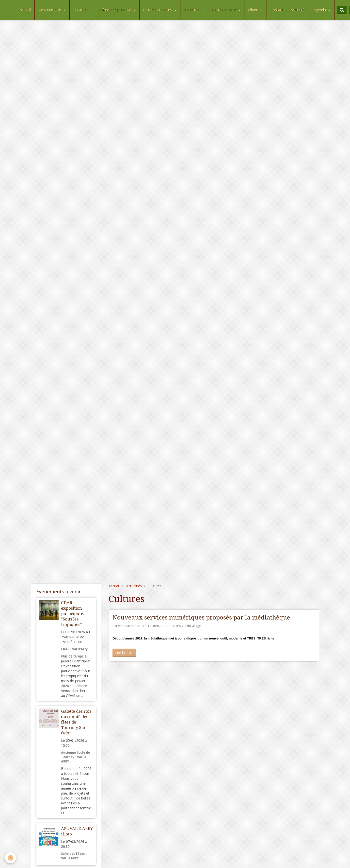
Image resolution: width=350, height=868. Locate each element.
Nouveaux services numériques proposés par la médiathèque (201, 618)
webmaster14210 (131, 626)
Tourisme (192, 10)
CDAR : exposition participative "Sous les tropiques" (74, 614)
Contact (277, 10)
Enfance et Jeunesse (115, 10)
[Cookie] (10, 858)
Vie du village (191, 626)
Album (254, 10)
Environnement (224, 10)
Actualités (298, 10)
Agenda (320, 10)
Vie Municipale (50, 10)
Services (80, 10)
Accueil (25, 10)
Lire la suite (124, 653)
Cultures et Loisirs (158, 10)
